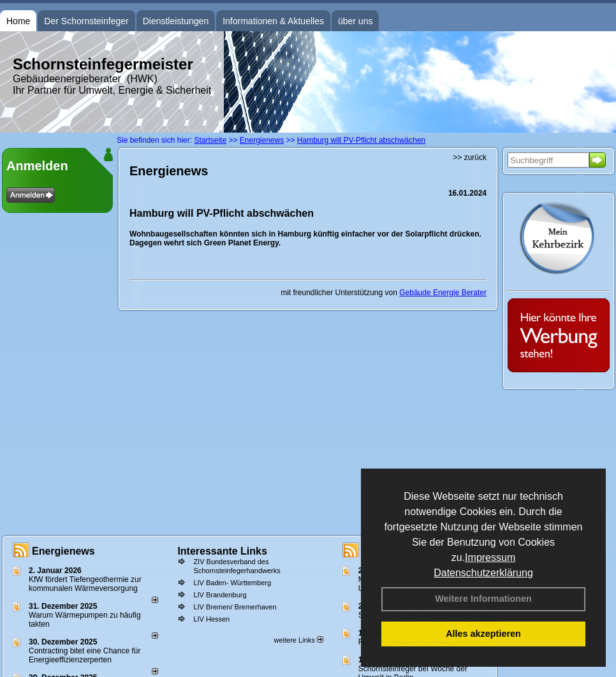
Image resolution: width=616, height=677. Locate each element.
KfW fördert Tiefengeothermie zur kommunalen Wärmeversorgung (85, 584)
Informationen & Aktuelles (273, 21)
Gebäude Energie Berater (443, 293)
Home (18, 21)
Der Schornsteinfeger (86, 21)
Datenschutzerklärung (483, 573)
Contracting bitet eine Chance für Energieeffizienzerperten (84, 655)
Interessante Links (222, 551)
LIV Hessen (211, 619)
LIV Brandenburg (220, 595)
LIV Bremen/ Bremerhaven (235, 607)
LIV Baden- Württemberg (232, 583)
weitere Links (298, 640)
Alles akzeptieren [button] (483, 634)
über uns (355, 21)
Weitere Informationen (483, 599)
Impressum (490, 557)
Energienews (63, 551)
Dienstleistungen (176, 21)
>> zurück (470, 157)
